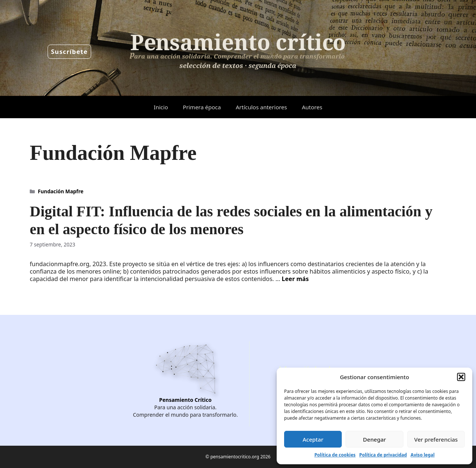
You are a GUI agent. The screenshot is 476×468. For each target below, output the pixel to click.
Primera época (202, 107)
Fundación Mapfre (61, 191)
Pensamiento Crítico (185, 400)
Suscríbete (69, 51)
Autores (312, 107)
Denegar (374, 439)
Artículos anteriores (261, 107)
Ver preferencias (436, 439)
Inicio (161, 107)
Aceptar (313, 439)
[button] (461, 377)
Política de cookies (335, 455)
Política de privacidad (383, 455)
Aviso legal (422, 455)
